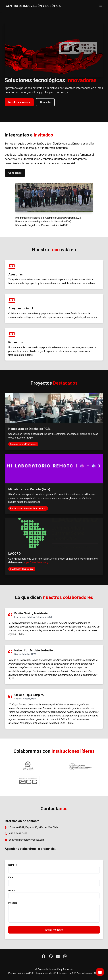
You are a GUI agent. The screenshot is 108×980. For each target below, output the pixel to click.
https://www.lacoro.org (36, 562)
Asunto (12, 890)
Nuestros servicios (19, 102)
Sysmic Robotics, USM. (25, 654)
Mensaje (13, 903)
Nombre (12, 865)
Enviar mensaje (54, 930)
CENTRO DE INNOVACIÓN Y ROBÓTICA (33, 6)
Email (11, 877)
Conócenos (15, 173)
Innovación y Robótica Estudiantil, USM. (33, 617)
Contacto (45, 102)
